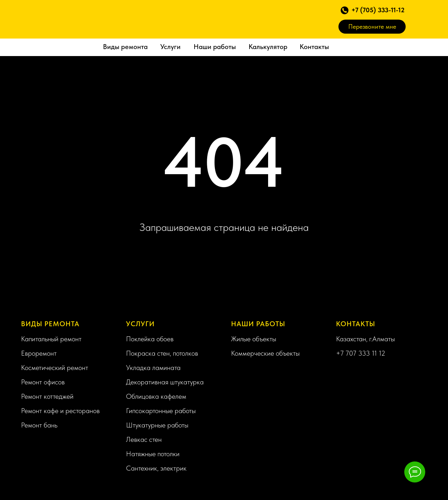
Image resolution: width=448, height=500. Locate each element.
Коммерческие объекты (265, 353)
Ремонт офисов (43, 382)
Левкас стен (144, 439)
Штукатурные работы (157, 425)
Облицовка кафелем (156, 396)
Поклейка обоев (150, 339)
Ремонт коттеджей (47, 396)
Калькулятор (268, 47)
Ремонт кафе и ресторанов (60, 411)
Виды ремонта (125, 47)
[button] (345, 10)
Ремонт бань (39, 425)
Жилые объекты (254, 339)
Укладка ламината (153, 368)
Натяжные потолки (153, 454)
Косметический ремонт (55, 368)
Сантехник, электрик (156, 468)
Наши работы (215, 47)
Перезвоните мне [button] (372, 26)
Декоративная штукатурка (165, 382)
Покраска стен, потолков (162, 353)
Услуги (170, 47)
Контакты (314, 47)
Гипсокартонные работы (161, 411)
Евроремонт (39, 353)
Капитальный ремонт (51, 339)
